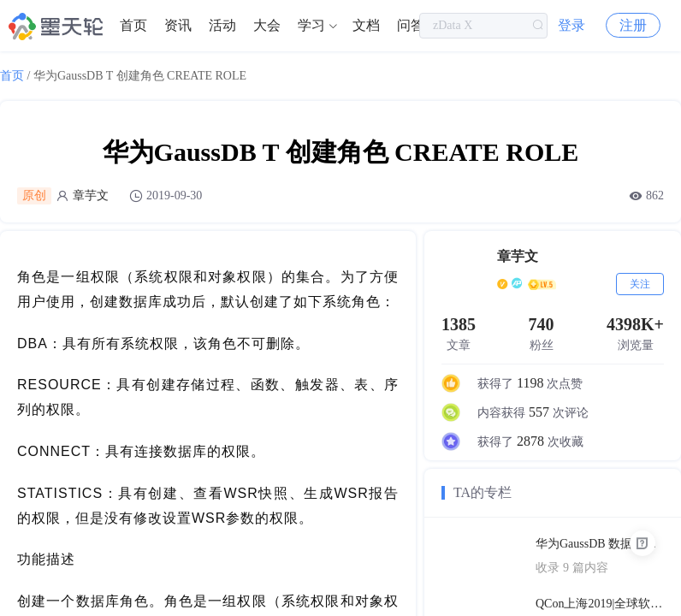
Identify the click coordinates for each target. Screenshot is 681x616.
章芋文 (91, 195)
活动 (222, 25)
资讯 (178, 25)
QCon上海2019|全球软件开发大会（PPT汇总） (600, 604)
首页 (133, 25)
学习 (311, 25)
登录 (571, 25)
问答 (411, 25)
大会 (267, 25)
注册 (633, 25)
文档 (366, 25)
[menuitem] (133, 26)
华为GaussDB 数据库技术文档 (600, 544)
